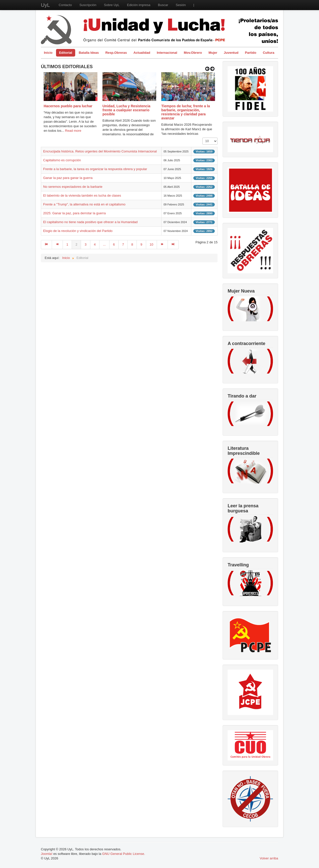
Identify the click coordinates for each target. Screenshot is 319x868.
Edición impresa (139, 5)
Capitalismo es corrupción (62, 160)
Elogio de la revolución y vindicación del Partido (78, 231)
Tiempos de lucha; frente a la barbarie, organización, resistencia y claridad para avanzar (186, 112)
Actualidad (142, 53)
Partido (251, 53)
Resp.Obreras (116, 53)
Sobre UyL (112, 5)
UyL (45, 5)
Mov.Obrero (193, 53)
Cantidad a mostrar (203, 138)
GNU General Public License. (124, 854)
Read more (73, 131)
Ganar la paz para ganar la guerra (68, 178)
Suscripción (88, 5)
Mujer (213, 53)
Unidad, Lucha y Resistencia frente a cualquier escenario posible (126, 110)
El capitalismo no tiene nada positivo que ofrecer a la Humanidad (90, 222)
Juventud (231, 53)
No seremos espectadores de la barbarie (73, 187)
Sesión (181, 5)
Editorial (66, 53)
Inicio (48, 53)
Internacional (167, 53)
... (104, 244)
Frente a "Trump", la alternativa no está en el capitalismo (84, 204)
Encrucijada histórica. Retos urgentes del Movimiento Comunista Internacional (100, 151)
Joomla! (47, 854)
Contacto (65, 5)
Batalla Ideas (89, 53)
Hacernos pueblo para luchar (68, 106)
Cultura (269, 53)
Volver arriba (269, 858)
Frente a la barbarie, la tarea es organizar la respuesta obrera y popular (95, 169)
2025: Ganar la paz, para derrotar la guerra (74, 213)
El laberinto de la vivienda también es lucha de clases (82, 195)
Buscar (163, 5)
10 (151, 244)
